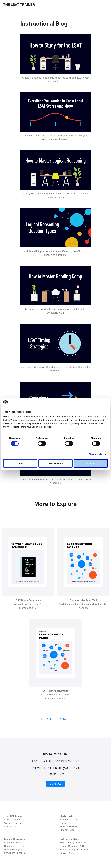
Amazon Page (67, 830)
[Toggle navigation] (104, 5)
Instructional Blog (69, 839)
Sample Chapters (69, 820)
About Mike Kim (13, 820)
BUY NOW (55, 784)
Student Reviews (69, 827)
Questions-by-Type (14, 846)
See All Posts (67, 853)
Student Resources (15, 839)
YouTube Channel (13, 823)
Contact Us (10, 827)
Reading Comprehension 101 (75, 850)
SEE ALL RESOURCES (56, 719)
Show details (95, 454)
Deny (20, 463)
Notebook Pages (13, 850)
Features (64, 823)
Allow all (91, 463)
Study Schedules (13, 843)
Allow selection (55, 463)
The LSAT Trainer (19, 5)
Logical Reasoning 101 (72, 846)
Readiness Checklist (15, 853)
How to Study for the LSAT (74, 843)
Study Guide (66, 816)
